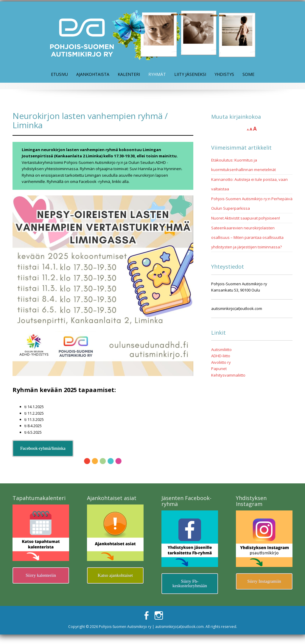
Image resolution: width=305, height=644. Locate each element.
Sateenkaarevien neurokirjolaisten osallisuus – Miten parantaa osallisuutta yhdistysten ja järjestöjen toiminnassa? (247, 237)
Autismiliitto (221, 350)
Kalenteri (129, 74)
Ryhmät (157, 74)
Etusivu (59, 74)
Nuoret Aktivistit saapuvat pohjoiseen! (246, 218)
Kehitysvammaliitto (228, 375)
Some (248, 74)
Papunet (219, 369)
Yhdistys (224, 74)
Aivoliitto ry (221, 362)
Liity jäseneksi (190, 74)
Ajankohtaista (93, 74)
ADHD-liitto (221, 356)
